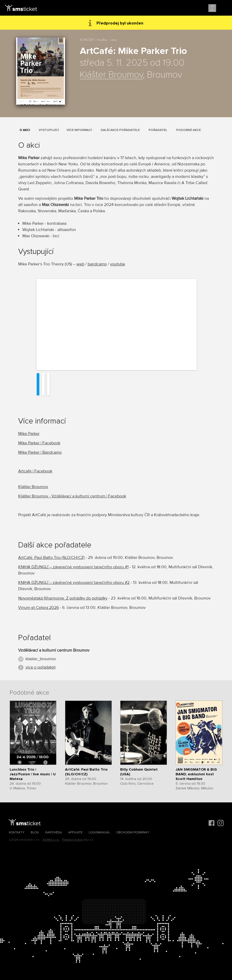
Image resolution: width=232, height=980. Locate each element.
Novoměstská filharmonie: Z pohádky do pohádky (63, 598)
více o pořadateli (41, 667)
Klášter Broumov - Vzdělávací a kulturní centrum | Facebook (72, 496)
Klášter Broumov (111, 75)
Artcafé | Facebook (35, 471)
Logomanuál (99, 832)
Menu (223, 8)
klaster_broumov (41, 659)
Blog (35, 832)
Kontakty (17, 832)
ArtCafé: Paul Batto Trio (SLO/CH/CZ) (51, 558)
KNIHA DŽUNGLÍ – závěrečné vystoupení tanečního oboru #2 (74, 583)
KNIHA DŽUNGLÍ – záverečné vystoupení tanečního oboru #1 (73, 567)
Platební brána (72, 840)
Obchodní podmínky (133, 832)
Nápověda (54, 832)
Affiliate (75, 832)
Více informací (79, 130)
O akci (25, 130)
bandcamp (97, 264)
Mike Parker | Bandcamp (40, 452)
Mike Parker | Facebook (39, 443)
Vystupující (49, 130)
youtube (118, 264)
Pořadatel (158, 130)
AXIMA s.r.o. (51, 840)
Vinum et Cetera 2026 (38, 608)
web (80, 264)
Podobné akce (188, 130)
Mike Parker (29, 434)
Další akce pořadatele (120, 130)
